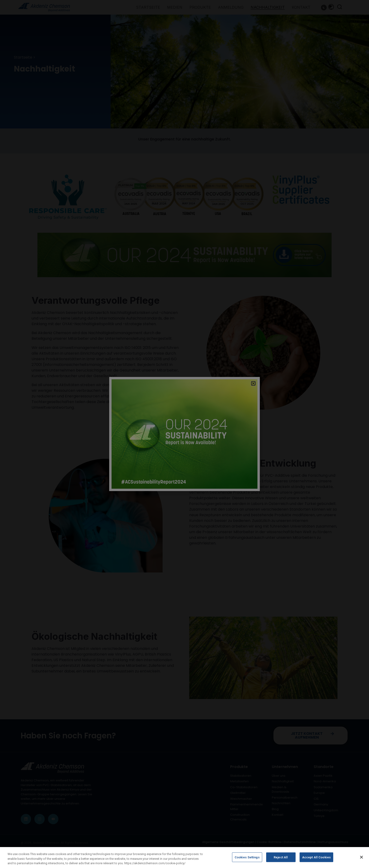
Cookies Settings (247, 861)
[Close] (361, 861)
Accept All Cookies (316, 861)
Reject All (281, 861)
